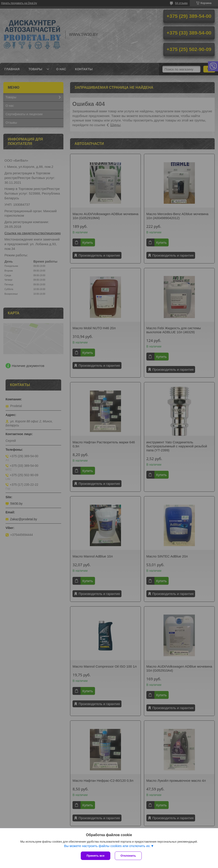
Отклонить (128, 856)
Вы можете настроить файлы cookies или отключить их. (107, 846)
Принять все (96, 856)
